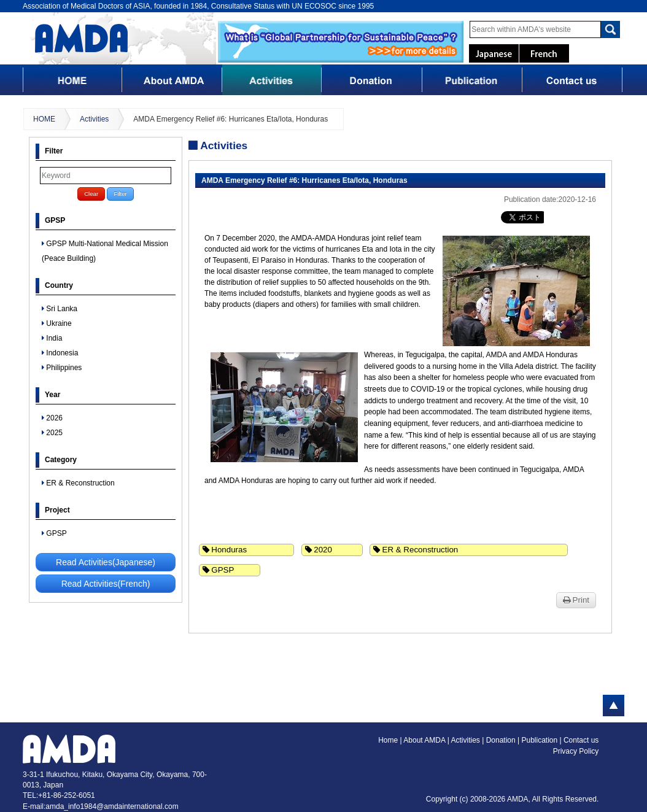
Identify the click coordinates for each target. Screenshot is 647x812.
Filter (120, 194)
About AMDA (425, 740)
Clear (91, 194)
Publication (540, 740)
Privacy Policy (576, 751)
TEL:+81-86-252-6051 (59, 795)
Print (576, 600)
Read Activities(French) (106, 584)
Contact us (581, 740)
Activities (94, 119)
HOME (44, 119)
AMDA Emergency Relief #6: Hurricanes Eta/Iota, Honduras (231, 119)
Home (388, 740)
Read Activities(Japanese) (106, 562)
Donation (502, 740)
